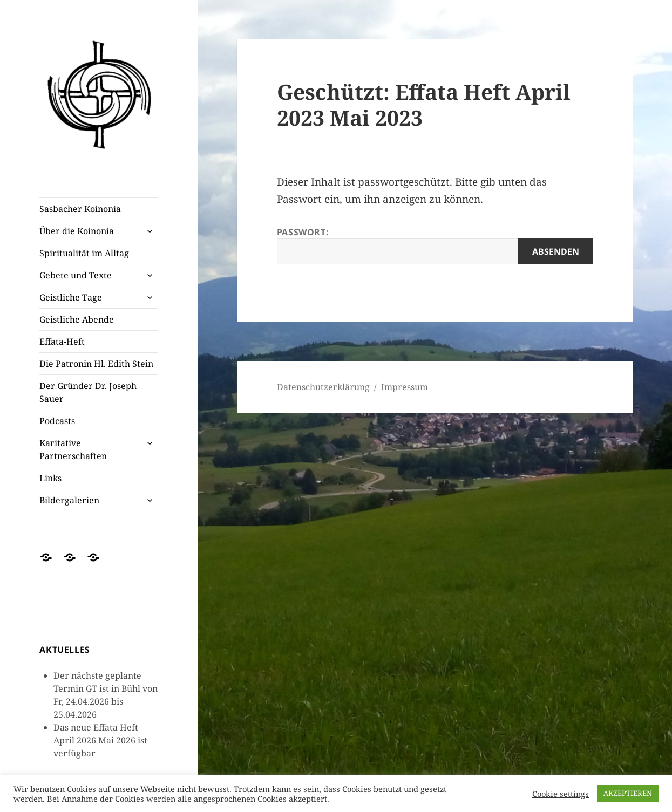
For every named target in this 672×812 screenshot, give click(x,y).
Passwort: (435, 245)
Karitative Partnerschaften (73, 449)
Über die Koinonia (77, 231)
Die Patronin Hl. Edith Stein (96, 364)
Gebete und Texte (76, 275)
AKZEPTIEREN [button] (628, 793)
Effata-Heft (62, 342)
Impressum (405, 387)
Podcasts (57, 421)
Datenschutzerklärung (323, 387)
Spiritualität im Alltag (84, 253)
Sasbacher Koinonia (80, 209)
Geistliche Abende (77, 319)
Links (50, 478)
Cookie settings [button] (561, 794)
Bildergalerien (69, 500)
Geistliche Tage (71, 297)
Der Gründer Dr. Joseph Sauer (88, 392)
